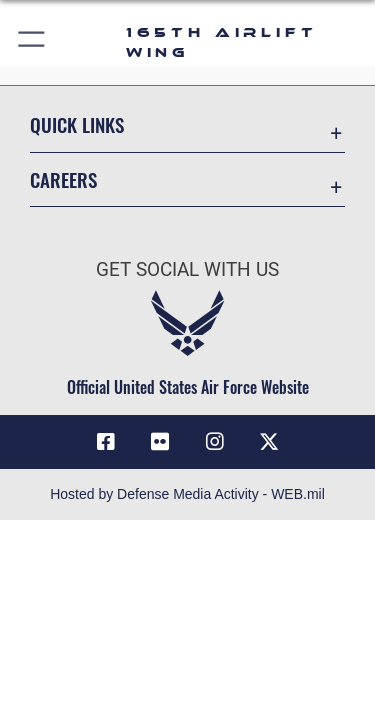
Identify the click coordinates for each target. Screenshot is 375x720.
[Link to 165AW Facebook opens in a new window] (106, 442)
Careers (63, 179)
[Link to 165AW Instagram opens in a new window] (215, 442)
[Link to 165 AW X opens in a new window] (269, 442)
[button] (32, 42)
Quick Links (77, 124)
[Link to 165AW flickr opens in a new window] (160, 442)
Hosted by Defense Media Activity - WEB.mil (187, 494)
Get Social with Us (187, 269)
